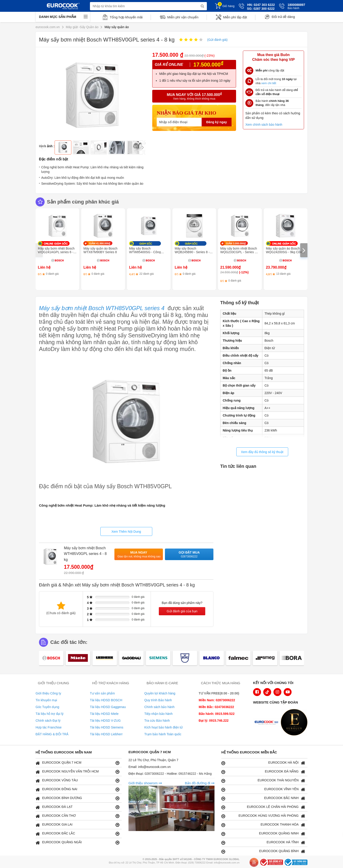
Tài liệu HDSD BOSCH (106, 700)
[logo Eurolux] (295, 723)
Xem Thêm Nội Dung (126, 532)
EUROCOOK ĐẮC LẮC (77, 834)
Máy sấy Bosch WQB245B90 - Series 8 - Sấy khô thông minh (192, 252)
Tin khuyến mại (46, 700)
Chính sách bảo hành (159, 707)
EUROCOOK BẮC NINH (263, 798)
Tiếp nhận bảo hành (158, 714)
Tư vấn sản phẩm (102, 693)
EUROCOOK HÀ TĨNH (263, 842)
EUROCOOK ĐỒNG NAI (77, 789)
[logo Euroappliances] (268, 723)
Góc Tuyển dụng (47, 707)
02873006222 (155, 774)
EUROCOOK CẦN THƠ (77, 816)
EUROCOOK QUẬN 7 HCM (77, 763)
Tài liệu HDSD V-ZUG (105, 721)
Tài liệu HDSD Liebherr (106, 734)
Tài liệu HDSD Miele (104, 714)
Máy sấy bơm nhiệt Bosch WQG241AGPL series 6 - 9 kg (57, 252)
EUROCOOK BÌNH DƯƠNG (77, 798)
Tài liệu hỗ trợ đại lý (50, 714)
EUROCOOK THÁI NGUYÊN (263, 781)
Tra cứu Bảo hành (157, 721)
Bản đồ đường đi (200, 783)
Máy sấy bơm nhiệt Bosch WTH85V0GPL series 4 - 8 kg (85, 554)
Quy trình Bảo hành (158, 700)
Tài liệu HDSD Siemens (107, 727)
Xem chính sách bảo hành (264, 125)
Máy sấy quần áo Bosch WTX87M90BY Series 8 (100, 250)
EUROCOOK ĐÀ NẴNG (263, 772)
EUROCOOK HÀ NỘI (263, 763)
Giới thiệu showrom (145, 783)
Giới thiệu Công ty (48, 693)
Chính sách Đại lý (48, 721)
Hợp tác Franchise (49, 727)
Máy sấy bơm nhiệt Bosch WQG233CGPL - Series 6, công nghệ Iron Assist (239, 252)
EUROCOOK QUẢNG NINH (263, 834)
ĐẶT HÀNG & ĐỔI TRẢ (52, 734)
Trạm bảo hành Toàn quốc (163, 734)
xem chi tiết (269, 83)
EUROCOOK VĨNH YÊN (263, 789)
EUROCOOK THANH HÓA (263, 825)
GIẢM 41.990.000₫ (100, 243)
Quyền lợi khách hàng (160, 693)
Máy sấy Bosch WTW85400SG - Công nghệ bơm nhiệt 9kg (145, 252)
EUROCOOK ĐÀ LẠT (77, 807)
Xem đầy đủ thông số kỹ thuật (262, 452)
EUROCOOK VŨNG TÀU (77, 781)
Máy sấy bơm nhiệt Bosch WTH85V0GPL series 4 (102, 308)
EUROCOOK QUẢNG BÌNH (263, 851)
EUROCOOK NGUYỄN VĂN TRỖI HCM (77, 772)
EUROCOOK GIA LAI (77, 825)
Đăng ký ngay (216, 122)
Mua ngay (139, 555)
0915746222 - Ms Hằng (195, 774)
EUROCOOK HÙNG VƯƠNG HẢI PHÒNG (263, 816)
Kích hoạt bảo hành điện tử (163, 727)
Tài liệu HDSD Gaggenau (108, 707)
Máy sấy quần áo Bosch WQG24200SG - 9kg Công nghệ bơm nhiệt (285, 252)
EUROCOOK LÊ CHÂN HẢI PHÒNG (263, 807)
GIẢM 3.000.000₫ (236, 243)
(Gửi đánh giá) (217, 40)
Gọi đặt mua (189, 555)
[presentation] (39, 250)
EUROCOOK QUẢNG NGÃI (77, 842)
